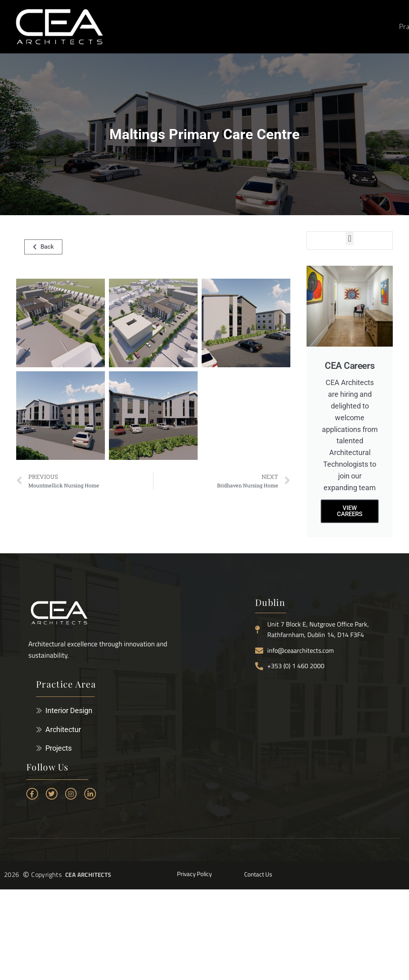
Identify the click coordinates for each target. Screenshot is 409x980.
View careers (350, 511)
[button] (350, 238)
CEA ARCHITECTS (88, 875)
